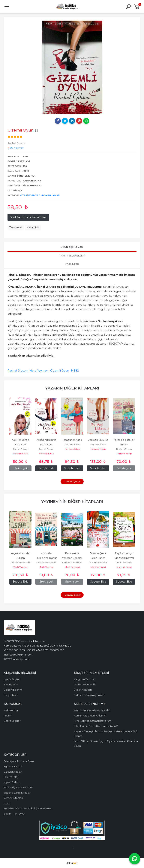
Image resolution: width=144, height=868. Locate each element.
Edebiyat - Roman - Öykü (44, 195)
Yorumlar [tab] (72, 264)
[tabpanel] (72, 67)
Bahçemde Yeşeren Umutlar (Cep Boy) (72, 558)
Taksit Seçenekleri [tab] (72, 256)
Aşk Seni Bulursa (98, 440)
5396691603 (57, 650)
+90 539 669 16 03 (14, 650)
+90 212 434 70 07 (37, 650)
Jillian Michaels (124, 562)
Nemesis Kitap (21, 454)
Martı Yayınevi (39, 371)
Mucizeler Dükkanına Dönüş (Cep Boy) (47, 558)
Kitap (23, 195)
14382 (75, 371)
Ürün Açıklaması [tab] (72, 247)
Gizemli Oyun (60, 371)
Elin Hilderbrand (98, 562)
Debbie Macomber (21, 562)
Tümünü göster (72, 481)
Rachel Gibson (18, 371)
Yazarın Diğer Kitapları (72, 388)
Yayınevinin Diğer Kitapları (72, 501)
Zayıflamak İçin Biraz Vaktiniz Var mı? (124, 558)
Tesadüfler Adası (72, 440)
